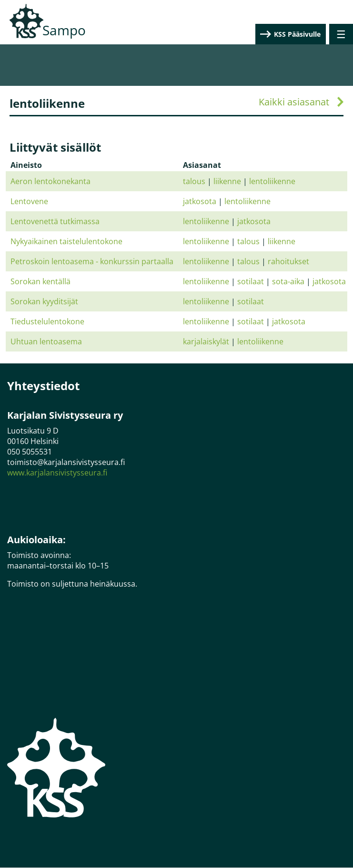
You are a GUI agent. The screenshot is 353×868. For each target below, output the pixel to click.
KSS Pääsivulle (297, 34)
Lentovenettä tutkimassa (55, 221)
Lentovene (29, 201)
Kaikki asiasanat (294, 102)
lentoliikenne (272, 181)
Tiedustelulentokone (47, 321)
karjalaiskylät (206, 341)
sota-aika (288, 281)
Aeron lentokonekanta (50, 181)
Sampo (64, 30)
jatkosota (200, 201)
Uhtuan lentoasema (46, 341)
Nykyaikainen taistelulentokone (66, 241)
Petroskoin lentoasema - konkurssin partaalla (92, 261)
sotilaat (251, 281)
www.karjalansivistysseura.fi (57, 473)
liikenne (227, 181)
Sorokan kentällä (40, 281)
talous (194, 181)
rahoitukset (288, 261)
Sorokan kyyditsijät (44, 301)
